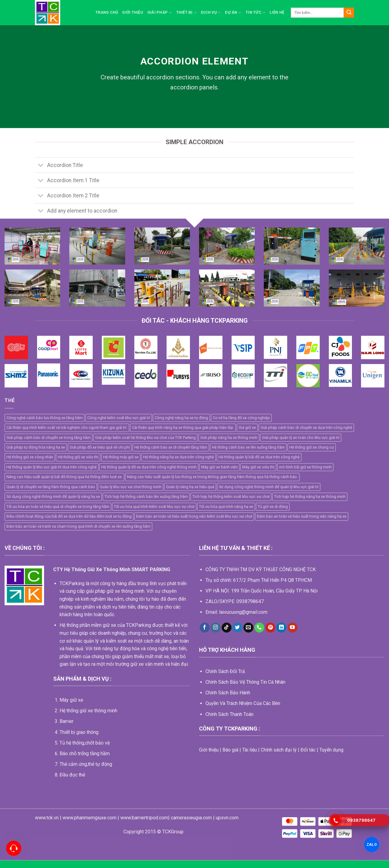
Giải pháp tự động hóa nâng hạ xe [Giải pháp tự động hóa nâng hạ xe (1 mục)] (36, 447)
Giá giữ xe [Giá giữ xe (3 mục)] (247, 427)
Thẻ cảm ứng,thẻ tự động (86, 764)
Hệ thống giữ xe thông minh (88, 711)
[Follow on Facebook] (205, 628)
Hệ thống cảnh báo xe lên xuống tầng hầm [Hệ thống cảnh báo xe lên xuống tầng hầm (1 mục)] (248, 447)
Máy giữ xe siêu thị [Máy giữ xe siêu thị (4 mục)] (258, 467)
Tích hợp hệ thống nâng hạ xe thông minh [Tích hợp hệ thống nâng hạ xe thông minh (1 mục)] (310, 496)
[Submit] (349, 13)
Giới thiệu (133, 12)
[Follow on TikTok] (227, 628)
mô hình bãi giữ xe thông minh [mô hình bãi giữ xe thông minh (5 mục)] (305, 467)
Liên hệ (277, 12)
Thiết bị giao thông (79, 732)
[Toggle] (41, 166)
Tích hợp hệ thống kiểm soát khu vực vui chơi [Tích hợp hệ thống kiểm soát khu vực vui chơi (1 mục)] (231, 496)
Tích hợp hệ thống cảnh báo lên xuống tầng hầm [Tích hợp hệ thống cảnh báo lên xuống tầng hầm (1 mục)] (146, 496)
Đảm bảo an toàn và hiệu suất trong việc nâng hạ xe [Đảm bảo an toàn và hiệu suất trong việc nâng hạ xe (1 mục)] (302, 516)
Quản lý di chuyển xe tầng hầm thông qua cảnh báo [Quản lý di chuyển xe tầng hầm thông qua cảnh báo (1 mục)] (51, 487)
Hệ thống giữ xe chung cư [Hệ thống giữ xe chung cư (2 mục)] (312, 447)
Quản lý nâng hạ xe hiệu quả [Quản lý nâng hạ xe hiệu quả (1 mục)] (190, 487)
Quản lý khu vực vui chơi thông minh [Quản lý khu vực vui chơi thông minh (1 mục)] (131, 487)
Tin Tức (255, 13)
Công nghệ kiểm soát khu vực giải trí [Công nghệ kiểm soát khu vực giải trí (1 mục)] (119, 418)
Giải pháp (160, 13)
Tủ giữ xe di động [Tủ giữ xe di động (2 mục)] (273, 507)
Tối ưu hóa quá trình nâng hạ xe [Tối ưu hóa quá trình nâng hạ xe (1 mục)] (226, 507)
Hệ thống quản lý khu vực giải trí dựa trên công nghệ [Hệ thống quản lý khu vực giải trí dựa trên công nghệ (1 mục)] (52, 467)
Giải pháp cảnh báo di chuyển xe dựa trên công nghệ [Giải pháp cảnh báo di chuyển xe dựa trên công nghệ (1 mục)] (306, 427)
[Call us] (259, 628)
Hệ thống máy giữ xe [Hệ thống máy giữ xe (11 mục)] (121, 457)
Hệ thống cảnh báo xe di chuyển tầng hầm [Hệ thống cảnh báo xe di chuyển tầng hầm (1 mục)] (171, 447)
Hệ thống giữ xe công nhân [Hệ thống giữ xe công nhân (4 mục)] (30, 457)
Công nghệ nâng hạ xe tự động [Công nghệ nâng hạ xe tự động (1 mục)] (181, 418)
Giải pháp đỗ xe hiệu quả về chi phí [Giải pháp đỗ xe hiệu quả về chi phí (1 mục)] (100, 447)
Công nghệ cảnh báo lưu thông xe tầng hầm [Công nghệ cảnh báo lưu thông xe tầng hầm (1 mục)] (45, 418)
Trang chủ (107, 12)
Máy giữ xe (71, 700)
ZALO (372, 844)
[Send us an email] (248, 628)
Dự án (233, 13)
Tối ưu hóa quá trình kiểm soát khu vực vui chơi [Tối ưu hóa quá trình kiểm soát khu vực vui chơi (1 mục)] (154, 507)
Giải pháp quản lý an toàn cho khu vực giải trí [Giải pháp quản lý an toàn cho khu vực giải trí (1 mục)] (301, 437)
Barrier (67, 721)
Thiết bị (187, 13)
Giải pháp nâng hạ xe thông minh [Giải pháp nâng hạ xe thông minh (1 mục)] (229, 437)
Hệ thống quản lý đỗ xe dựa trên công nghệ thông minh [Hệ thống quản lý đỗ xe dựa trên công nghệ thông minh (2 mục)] (149, 467)
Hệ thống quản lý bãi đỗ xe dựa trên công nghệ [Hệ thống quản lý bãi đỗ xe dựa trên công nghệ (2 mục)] (259, 457)
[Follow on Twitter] (238, 628)
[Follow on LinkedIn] (281, 628)
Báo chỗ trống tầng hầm (85, 753)
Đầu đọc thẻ (72, 775)
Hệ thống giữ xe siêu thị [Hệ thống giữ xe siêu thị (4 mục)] (78, 457)
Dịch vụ (211, 13)
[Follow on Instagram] (216, 628)
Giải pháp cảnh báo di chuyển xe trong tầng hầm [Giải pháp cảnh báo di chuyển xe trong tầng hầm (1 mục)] (48, 437)
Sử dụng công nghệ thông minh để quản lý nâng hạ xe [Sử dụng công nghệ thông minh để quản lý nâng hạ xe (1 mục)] (53, 496)
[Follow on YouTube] (293, 628)
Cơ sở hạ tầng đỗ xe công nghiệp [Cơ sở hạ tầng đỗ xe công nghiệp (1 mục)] (241, 418)
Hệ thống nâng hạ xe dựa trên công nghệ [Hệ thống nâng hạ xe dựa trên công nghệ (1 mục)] (179, 457)
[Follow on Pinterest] (270, 628)
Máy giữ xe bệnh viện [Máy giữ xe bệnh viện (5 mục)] (219, 467)
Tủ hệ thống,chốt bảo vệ (85, 743)
